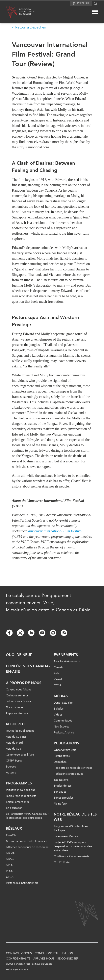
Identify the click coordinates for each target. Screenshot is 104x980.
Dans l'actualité (63, 703)
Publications (66, 743)
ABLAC (11, 853)
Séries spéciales (64, 798)
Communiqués (63, 721)
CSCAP (11, 877)
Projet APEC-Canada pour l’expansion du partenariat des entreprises (73, 846)
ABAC (10, 859)
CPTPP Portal (14, 761)
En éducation (14, 808)
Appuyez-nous (44, 959)
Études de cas (63, 786)
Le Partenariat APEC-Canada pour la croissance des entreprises (27, 816)
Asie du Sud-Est (16, 737)
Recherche (16, 724)
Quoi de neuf (19, 655)
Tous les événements (67, 661)
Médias (61, 696)
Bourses (11, 767)
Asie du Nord (14, 743)
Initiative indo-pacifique (21, 790)
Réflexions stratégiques (68, 774)
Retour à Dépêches (31, 27)
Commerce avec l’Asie (20, 755)
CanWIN (11, 835)
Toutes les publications (20, 731)
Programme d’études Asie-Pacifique (71, 828)
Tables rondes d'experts (21, 796)
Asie (56, 673)
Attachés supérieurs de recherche (27, 847)
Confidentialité (18, 959)
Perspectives (62, 756)
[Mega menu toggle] (95, 12)
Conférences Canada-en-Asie (28, 669)
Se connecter (68, 959)
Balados (59, 709)
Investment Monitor (66, 836)
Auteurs (11, 773)
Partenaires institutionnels (22, 883)
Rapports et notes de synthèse (73, 768)
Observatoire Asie (65, 750)
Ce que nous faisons (19, 690)
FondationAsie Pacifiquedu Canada (27, 12)
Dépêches (60, 762)
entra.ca (24, 969)
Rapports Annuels (17, 713)
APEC (10, 865)
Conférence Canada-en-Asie (72, 856)
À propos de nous (24, 683)
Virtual (58, 679)
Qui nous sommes (17, 696)
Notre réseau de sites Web (75, 817)
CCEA (58, 685)
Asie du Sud (14, 749)
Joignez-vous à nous (19, 701)
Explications (61, 780)
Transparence (14, 707)
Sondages (60, 792)
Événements (66, 655)
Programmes (19, 783)
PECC (10, 871)
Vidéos (58, 715)
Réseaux (14, 828)
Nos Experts (61, 727)
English (83, 3)
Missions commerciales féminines (26, 841)
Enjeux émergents (17, 802)
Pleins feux (60, 804)
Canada (59, 667)
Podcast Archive (64, 733)
